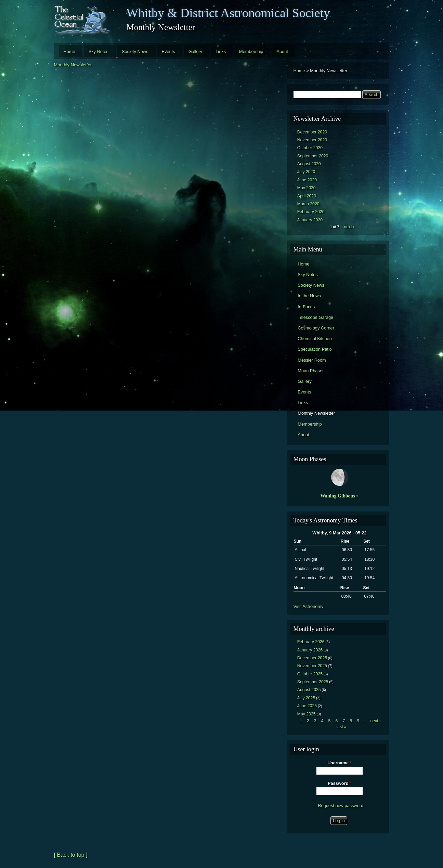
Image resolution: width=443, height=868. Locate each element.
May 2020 (307, 188)
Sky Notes (99, 51)
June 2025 (307, 706)
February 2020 (311, 212)
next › (349, 227)
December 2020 (312, 132)
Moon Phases (311, 371)
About (282, 51)
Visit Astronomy (309, 606)
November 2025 (312, 666)
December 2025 (312, 658)
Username (339, 763)
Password (340, 783)
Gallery (196, 51)
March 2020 (308, 204)
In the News (309, 296)
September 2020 (313, 156)
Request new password (341, 806)
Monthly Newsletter (73, 65)
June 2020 (307, 180)
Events (168, 51)
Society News (135, 51)
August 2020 (309, 164)
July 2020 (306, 172)
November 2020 (312, 140)
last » (341, 727)
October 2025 (310, 674)
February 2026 (311, 642)
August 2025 (309, 690)
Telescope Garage (315, 317)
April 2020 (307, 196)
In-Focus (306, 307)
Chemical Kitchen (315, 339)
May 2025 (307, 714)
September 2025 (313, 682)
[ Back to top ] (71, 855)
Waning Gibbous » (340, 496)
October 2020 (310, 148)
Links (221, 51)
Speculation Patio (315, 349)
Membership (251, 51)
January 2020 (310, 220)
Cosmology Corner (316, 328)
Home (69, 51)
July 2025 (306, 698)
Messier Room (312, 360)
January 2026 (310, 650)
